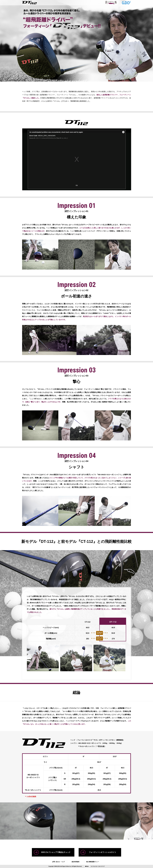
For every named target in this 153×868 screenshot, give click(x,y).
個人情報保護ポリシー (93, 862)
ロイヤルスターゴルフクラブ (98, 866)
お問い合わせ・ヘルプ (58, 862)
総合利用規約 (76, 862)
